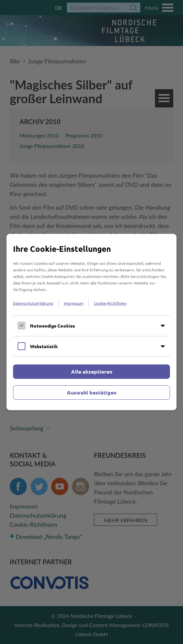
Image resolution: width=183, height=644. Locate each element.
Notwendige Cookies (53, 326)
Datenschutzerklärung (33, 303)
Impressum (74, 303)
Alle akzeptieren (92, 371)
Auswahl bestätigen (92, 392)
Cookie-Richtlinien (110, 303)
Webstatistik (44, 346)
